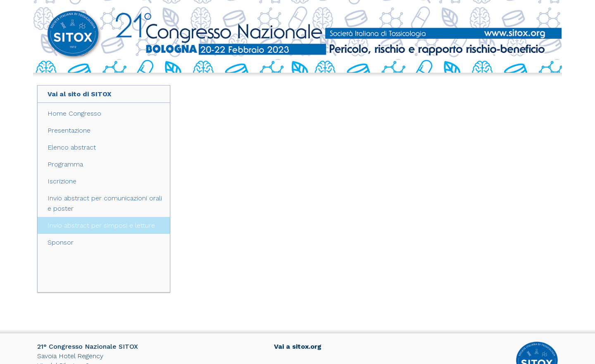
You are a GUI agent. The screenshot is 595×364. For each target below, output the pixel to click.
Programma (65, 164)
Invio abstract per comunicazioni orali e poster (105, 203)
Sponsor (61, 242)
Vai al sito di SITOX (80, 94)
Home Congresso (74, 113)
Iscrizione (62, 181)
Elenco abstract (72, 147)
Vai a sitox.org (298, 346)
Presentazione (69, 130)
